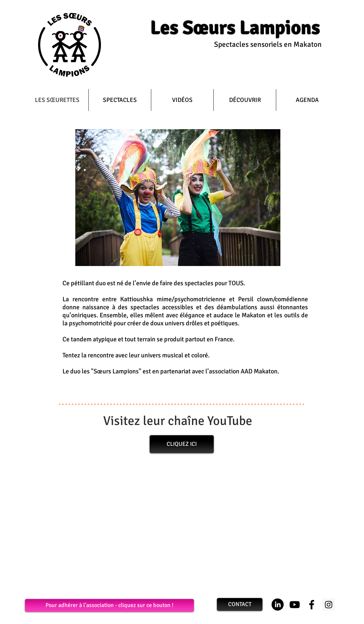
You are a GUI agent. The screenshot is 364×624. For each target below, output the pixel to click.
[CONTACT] (240, 604)
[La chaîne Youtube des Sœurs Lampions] (295, 605)
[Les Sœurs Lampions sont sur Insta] (329, 605)
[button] (120, 100)
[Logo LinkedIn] (278, 605)
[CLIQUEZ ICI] (182, 444)
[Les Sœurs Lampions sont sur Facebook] (312, 605)
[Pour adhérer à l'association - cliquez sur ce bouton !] (109, 605)
